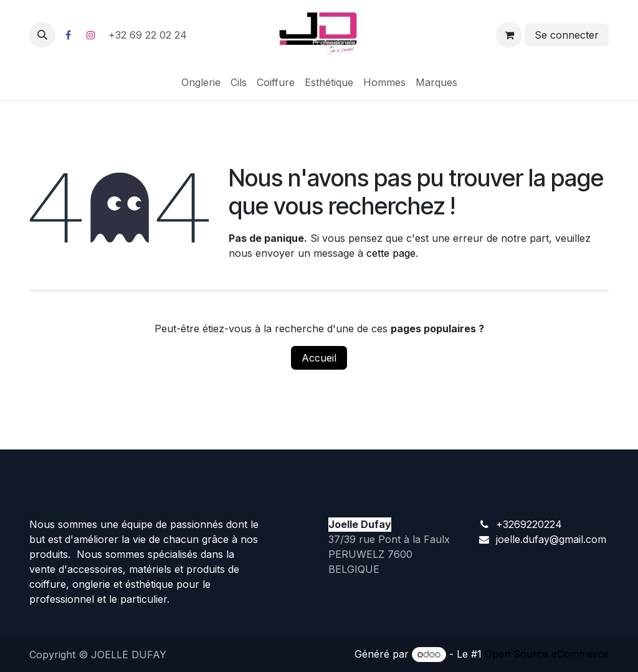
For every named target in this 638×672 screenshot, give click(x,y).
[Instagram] (91, 35)
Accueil (319, 358)
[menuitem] (201, 82)
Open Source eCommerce (547, 654)
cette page (391, 253)
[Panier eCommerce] (509, 35)
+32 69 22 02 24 (149, 35)
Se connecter (567, 35)
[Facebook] (68, 35)
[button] (42, 35)
